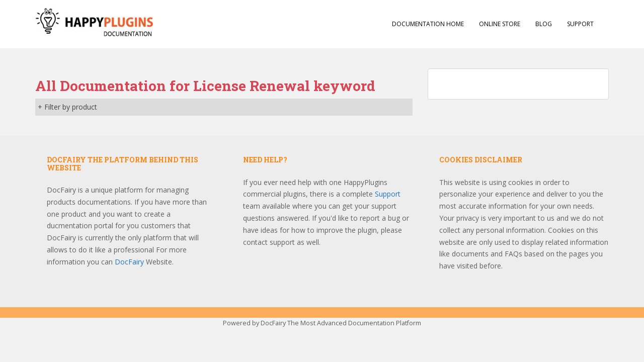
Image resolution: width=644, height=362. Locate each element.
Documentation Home (428, 24)
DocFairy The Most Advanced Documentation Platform (341, 323)
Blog (544, 24)
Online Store (500, 24)
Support (580, 24)
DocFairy (130, 262)
